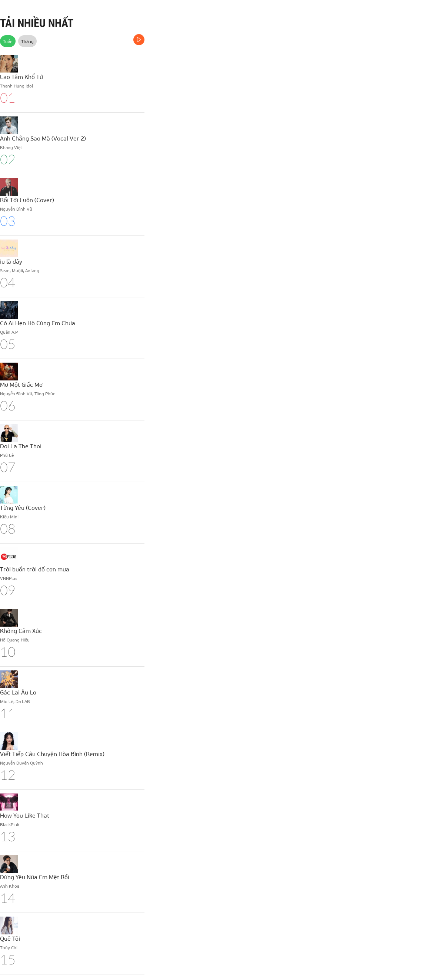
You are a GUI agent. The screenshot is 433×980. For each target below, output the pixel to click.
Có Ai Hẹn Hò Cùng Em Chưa (38, 323)
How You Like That (25, 815)
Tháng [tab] (27, 41)
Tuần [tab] (8, 41)
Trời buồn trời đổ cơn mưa (35, 569)
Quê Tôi (10, 938)
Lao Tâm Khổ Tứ (21, 77)
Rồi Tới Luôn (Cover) (27, 200)
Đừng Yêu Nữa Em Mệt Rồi (35, 877)
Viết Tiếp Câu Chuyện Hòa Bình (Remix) (52, 754)
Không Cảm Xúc (21, 631)
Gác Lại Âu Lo (18, 692)
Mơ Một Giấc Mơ (21, 384)
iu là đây (11, 261)
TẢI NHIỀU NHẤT (37, 23)
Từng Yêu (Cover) (23, 507)
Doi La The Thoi (21, 446)
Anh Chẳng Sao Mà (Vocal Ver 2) (43, 138)
